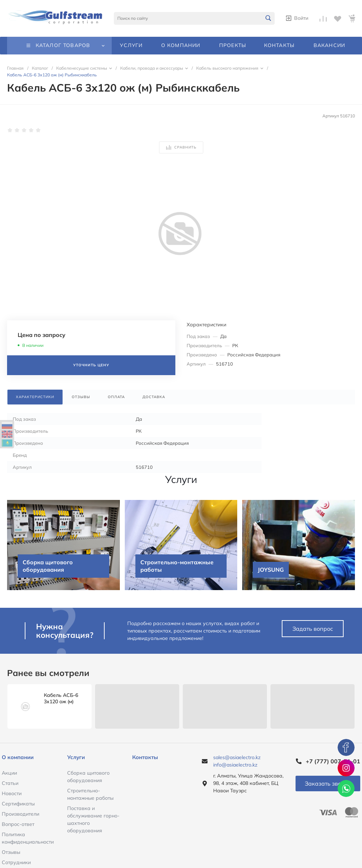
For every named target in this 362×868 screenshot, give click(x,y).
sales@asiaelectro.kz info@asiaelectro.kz (237, 761)
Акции (9, 773)
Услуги (76, 757)
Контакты (145, 757)
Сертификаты (18, 804)
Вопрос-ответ (18, 824)
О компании (18, 757)
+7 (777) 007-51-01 (333, 761)
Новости (12, 793)
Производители (21, 814)
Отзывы (11, 852)
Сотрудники (16, 862)
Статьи (10, 783)
